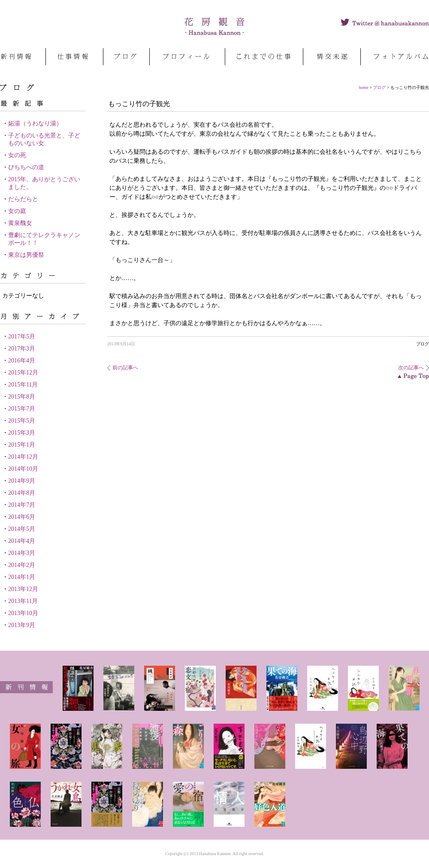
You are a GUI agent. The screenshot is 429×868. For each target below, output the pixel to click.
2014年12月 (23, 457)
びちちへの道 (26, 167)
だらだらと (23, 199)
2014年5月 (22, 529)
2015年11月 (23, 385)
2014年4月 (22, 541)
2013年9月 (22, 625)
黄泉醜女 (20, 223)
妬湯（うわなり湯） (35, 123)
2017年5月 (22, 337)
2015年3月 (22, 433)
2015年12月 (23, 373)
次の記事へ (411, 368)
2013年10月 (23, 613)
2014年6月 (22, 517)
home (364, 87)
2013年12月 (23, 589)
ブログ (379, 87)
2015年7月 (22, 409)
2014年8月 (22, 493)
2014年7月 (22, 505)
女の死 (17, 155)
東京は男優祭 (26, 255)
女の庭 (17, 211)
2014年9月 (22, 481)
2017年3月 (22, 349)
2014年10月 (23, 469)
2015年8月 (22, 397)
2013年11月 (23, 601)
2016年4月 (22, 361)
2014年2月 (22, 565)
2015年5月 (22, 421)
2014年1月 (22, 577)
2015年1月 (22, 445)
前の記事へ (125, 368)
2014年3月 (22, 553)
